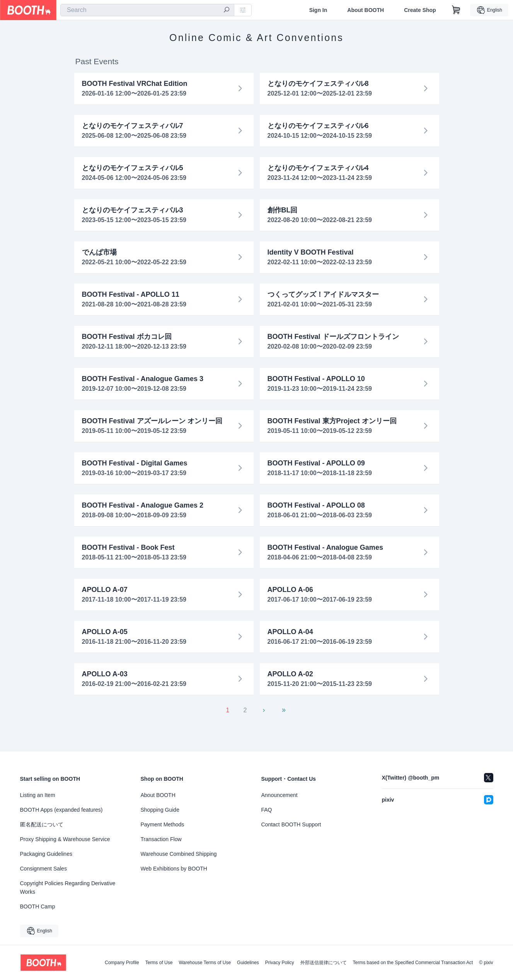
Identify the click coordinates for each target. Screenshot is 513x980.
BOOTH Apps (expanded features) (61, 810)
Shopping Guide (160, 810)
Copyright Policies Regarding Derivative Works (68, 888)
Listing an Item (38, 795)
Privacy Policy (280, 963)
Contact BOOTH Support (291, 824)
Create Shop (420, 10)
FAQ (267, 810)
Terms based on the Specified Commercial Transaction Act (413, 963)
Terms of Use (159, 963)
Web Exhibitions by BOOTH (174, 869)
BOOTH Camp (38, 906)
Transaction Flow (161, 839)
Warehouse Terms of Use (205, 963)
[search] (227, 10)
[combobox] (147, 10)
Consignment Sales (43, 869)
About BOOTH (366, 10)
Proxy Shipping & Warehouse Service (65, 839)
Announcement (280, 795)
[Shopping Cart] (456, 10)
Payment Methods (163, 824)
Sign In (318, 10)
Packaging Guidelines (46, 854)
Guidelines (248, 963)
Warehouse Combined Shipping (179, 854)
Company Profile (122, 963)
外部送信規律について (324, 963)
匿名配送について (42, 824)
